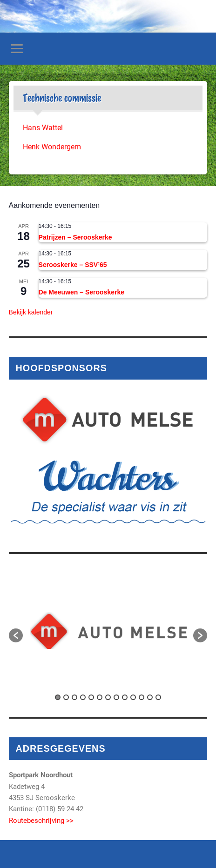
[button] (16, 635)
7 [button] (108, 697)
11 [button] (142, 697)
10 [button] (133, 697)
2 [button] (66, 697)
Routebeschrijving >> (41, 821)
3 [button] (74, 697)
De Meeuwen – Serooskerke (81, 292)
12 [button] (150, 697)
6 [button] (100, 697)
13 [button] (158, 697)
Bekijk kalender (31, 312)
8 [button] (116, 697)
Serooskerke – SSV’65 (73, 265)
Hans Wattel (43, 128)
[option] (108, 631)
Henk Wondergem (52, 147)
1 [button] (58, 697)
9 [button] (125, 697)
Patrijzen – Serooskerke (75, 237)
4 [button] (83, 697)
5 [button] (91, 697)
